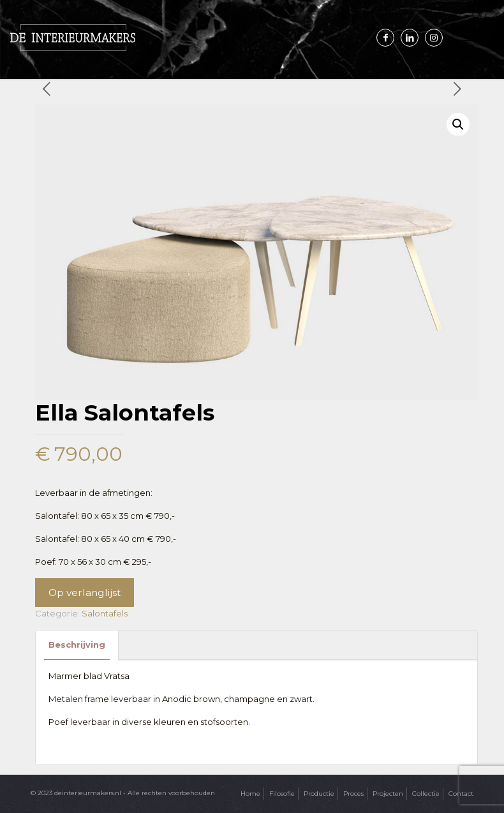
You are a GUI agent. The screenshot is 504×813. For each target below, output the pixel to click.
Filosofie (282, 794)
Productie (319, 794)
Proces (353, 794)
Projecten (388, 794)
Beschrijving (77, 645)
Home (250, 794)
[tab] (77, 645)
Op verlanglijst (85, 593)
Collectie (426, 794)
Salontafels (105, 613)
